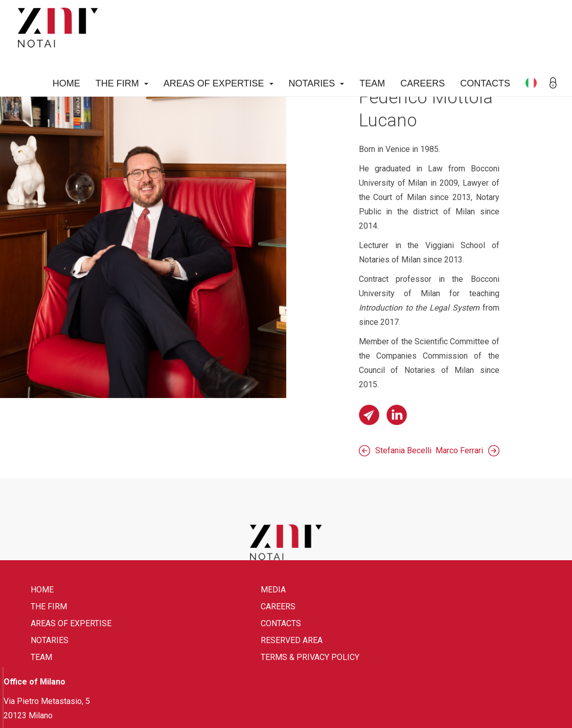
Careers (422, 83)
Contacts (485, 83)
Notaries (317, 83)
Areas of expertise (219, 83)
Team (372, 83)
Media (273, 590)
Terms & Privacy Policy (310, 657)
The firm (122, 83)
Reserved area (292, 640)
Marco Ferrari (459, 450)
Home (66, 83)
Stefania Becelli (403, 450)
